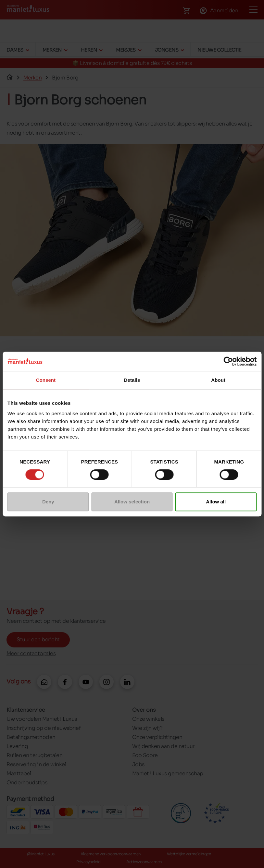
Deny (48, 502)
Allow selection (132, 502)
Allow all (216, 502)
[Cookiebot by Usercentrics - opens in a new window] (228, 361)
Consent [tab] (46, 380)
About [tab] (218, 380)
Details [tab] (132, 380)
